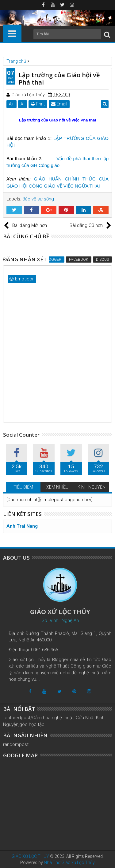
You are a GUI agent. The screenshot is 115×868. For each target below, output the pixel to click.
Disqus (102, 260)
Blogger (53, 260)
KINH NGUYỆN (92, 487)
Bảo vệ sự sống (38, 199)
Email (59, 104)
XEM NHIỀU (57, 487)
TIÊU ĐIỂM (23, 487)
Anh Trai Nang (22, 526)
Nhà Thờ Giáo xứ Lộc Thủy (69, 862)
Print (38, 104)
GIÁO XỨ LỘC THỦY (30, 856)
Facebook (79, 260)
